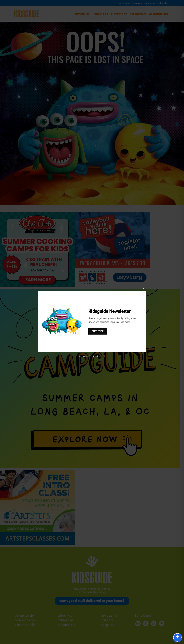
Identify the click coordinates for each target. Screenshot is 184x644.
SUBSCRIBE (98, 331)
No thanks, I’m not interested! (92, 356)
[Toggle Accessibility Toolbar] (177, 637)
